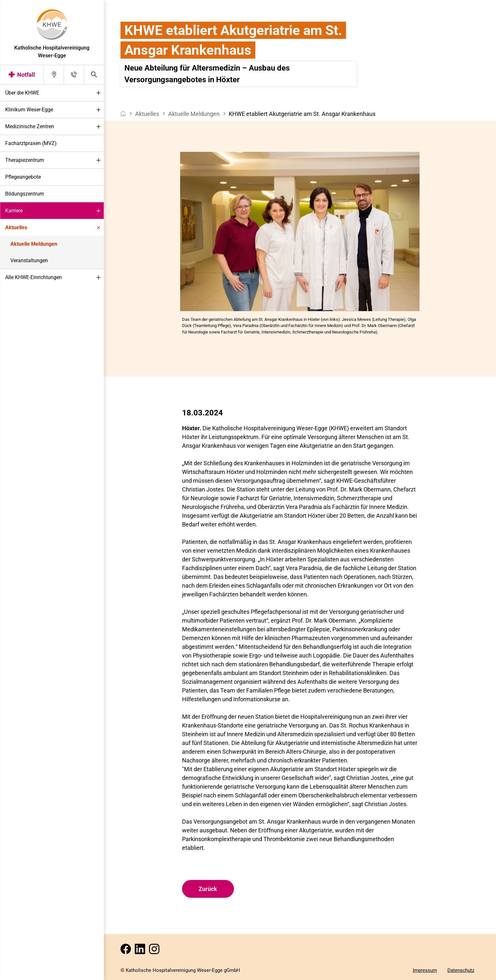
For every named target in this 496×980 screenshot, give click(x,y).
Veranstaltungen (29, 260)
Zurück (208, 889)
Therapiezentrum (54, 160)
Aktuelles (54, 228)
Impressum (425, 970)
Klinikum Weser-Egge (54, 110)
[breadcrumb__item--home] (123, 114)
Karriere (54, 211)
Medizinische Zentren (54, 127)
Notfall (26, 75)
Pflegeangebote (23, 177)
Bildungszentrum (25, 194)
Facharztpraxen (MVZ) (31, 143)
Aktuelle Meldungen (34, 244)
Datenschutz (461, 970)
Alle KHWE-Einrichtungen (54, 278)
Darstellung (25, 973)
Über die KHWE (54, 93)
